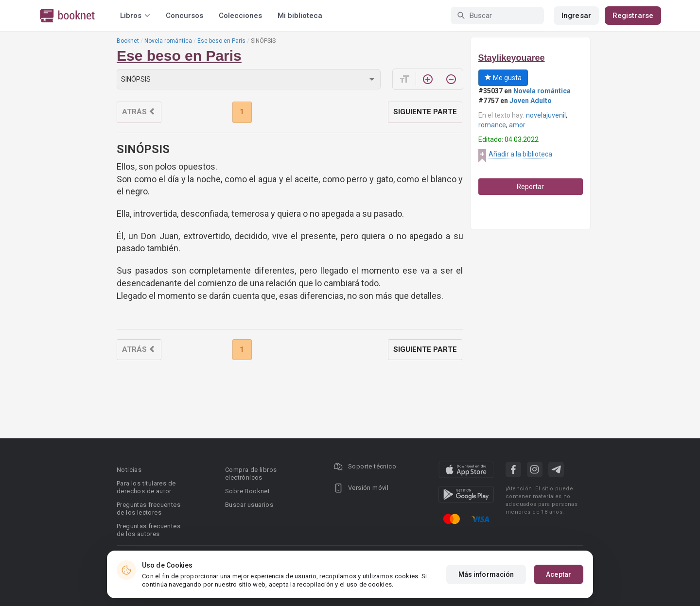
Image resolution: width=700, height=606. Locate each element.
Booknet (128, 41)
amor (517, 125)
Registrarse (633, 16)
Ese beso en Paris (221, 41)
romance (492, 125)
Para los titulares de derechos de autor (146, 487)
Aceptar (559, 574)
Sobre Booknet (247, 491)
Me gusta (503, 78)
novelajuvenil (546, 115)
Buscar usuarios (249, 505)
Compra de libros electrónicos (251, 474)
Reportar (530, 187)
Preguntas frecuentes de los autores (149, 530)
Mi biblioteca (300, 16)
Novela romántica (168, 41)
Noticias (129, 470)
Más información (486, 574)
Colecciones (240, 16)
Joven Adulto (531, 101)
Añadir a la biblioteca (520, 154)
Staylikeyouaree (512, 58)
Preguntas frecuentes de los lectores (149, 509)
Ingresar (576, 16)
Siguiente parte (425, 112)
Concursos (184, 16)
